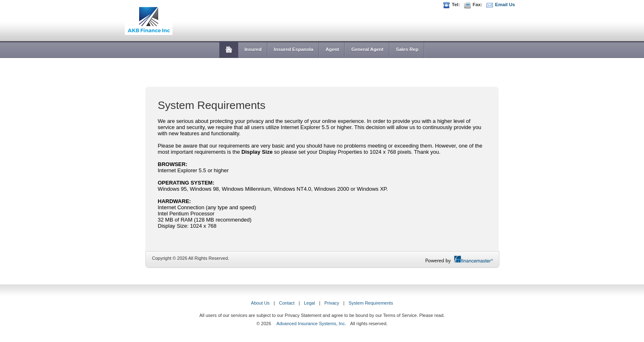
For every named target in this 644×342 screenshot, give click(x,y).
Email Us (505, 5)
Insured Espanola (294, 49)
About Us (260, 303)
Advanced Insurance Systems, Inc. (311, 324)
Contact (287, 303)
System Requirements (371, 303)
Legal (309, 303)
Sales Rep (407, 49)
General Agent (367, 49)
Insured (253, 49)
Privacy (332, 303)
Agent (332, 49)
